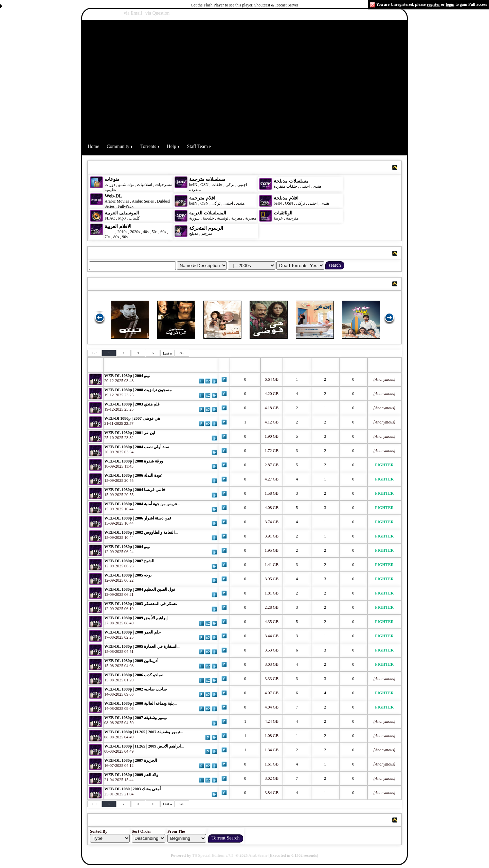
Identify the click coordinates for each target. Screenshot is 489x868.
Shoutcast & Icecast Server (276, 5)
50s (155, 232)
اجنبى (242, 185)
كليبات (134, 218)
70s (107, 237)
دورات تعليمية (110, 187)
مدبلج (194, 233)
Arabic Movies (117, 201)
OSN (204, 185)
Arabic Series (143, 201)
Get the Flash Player (207, 5)
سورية (194, 218)
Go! (182, 353)
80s (116, 237)
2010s (122, 232)
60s (163, 232)
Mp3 (122, 218)
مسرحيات (164, 185)
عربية (278, 218)
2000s (110, 232)
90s (125, 237)
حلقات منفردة (285, 186)
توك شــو (126, 185)
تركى (230, 185)
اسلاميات (144, 185)
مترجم (207, 233)
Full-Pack (125, 206)
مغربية (237, 218)
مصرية (251, 218)
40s (146, 232)
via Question (157, 13)
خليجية (208, 218)
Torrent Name (123, 365)
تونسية (223, 218)
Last (167, 353)
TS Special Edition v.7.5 (213, 855)
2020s (135, 232)
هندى (317, 186)
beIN (194, 185)
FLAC (110, 218)
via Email (133, 13)
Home (93, 146)
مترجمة (292, 218)
